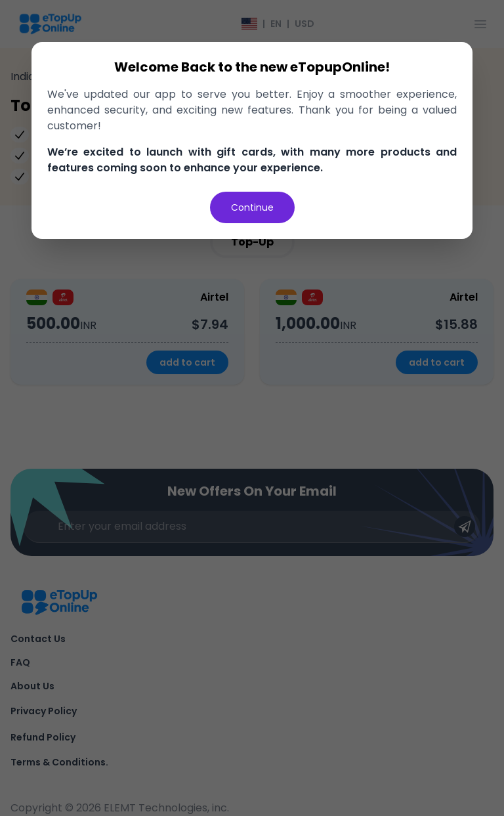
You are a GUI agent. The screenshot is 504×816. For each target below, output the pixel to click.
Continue (252, 207)
